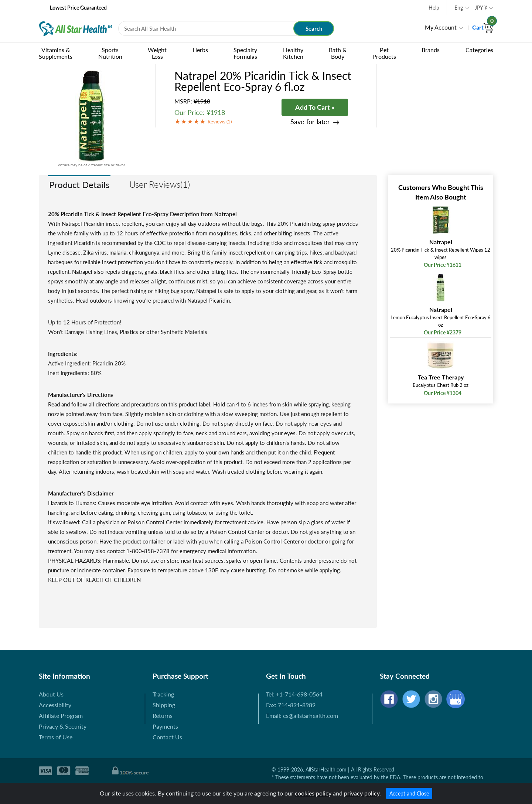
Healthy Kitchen (293, 53)
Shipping (164, 705)
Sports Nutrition (110, 53)
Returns (163, 716)
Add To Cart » (315, 107)
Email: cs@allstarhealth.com (302, 716)
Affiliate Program (61, 716)
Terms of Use (56, 737)
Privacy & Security (63, 726)
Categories (479, 50)
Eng (459, 8)
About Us (51, 694)
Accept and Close (409, 793)
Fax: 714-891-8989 (291, 705)
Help (434, 8)
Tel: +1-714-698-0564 (294, 694)
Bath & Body (338, 53)
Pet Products (384, 53)
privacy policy (362, 793)
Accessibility (55, 705)
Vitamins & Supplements (56, 53)
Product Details (79, 185)
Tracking (163, 694)
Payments (165, 726)
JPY (481, 8)
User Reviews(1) (160, 184)
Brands (431, 50)
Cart (483, 27)
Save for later (310, 122)
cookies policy (313, 793)
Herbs (200, 50)
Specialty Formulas (245, 53)
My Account (441, 27)
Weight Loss (157, 53)
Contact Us (167, 737)
